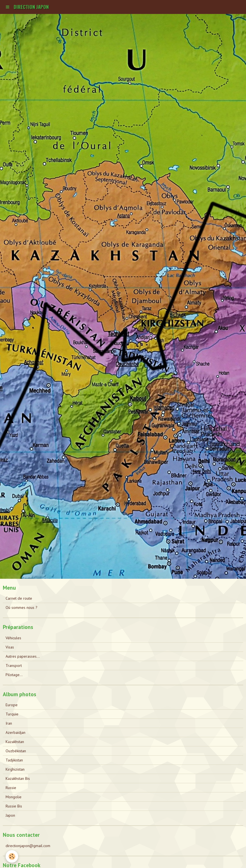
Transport (14, 666)
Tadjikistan (14, 760)
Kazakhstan (15, 742)
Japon (10, 815)
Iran (9, 723)
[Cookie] (12, 856)
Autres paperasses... (23, 656)
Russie (11, 788)
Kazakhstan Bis (18, 778)
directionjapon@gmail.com (28, 846)
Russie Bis (14, 806)
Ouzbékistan (16, 751)
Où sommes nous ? (22, 607)
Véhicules (13, 638)
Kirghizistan (15, 769)
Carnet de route (19, 598)
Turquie (12, 714)
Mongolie (14, 797)
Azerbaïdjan (15, 732)
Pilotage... (14, 675)
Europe (12, 705)
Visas (10, 647)
